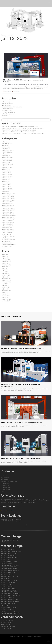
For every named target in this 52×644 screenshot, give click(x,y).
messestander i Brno (8, 221)
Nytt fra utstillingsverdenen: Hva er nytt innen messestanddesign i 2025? (20, 127)
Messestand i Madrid (8, 204)
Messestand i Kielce (8, 202)
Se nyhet (5, 116)
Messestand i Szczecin (9, 214)
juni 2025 (6, 255)
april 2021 (6, 292)
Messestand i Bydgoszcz (9, 195)
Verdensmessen (7, 238)
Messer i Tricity (7, 185)
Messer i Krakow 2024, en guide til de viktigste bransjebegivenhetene (20, 130)
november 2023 (7, 262)
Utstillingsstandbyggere (9, 236)
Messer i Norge (7, 178)
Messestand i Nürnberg (9, 209)
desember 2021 (7, 291)
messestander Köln (8, 233)
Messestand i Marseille (9, 205)
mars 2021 (6, 294)
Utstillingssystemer (8, 104)
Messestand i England (9, 197)
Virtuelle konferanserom (9, 240)
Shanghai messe (7, 234)
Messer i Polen (7, 181)
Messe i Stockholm (8, 152)
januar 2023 (6, 277)
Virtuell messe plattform (9, 112)
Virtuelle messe (7, 241)
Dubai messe (6, 142)
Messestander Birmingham (10, 216)
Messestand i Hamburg (9, 198)
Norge (25, 502)
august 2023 (6, 267)
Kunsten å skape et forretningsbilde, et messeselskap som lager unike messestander (23, 134)
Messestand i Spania (8, 212)
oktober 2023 (7, 263)
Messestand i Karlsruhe (9, 200)
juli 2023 (5, 268)
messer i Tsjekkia (7, 186)
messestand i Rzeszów (9, 210)
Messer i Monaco (7, 174)
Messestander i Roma (9, 228)
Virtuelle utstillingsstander (9, 245)
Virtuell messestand (8, 109)
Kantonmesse (7, 147)
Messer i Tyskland (8, 188)
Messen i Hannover (8, 159)
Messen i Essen (7, 156)
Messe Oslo (6, 154)
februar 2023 (6, 275)
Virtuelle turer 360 (8, 243)
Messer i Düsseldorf (8, 164)
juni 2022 (6, 284)
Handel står (6, 145)
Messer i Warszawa (8, 190)
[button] (49, 3)
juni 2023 (6, 270)
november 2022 (7, 280)
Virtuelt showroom (8, 110)
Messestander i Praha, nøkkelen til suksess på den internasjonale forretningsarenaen (23, 128)
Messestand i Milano (8, 207)
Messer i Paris (7, 180)
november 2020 (7, 299)
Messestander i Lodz (8, 226)
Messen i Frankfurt (8, 157)
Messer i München (8, 176)
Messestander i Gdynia (9, 222)
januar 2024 (6, 258)
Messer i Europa (7, 166)
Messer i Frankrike (8, 168)
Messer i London (7, 173)
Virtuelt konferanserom (9, 114)
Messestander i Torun (9, 231)
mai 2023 (6, 272)
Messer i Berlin (7, 162)
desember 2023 (7, 260)
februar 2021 (6, 296)
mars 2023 (6, 274)
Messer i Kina (7, 169)
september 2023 (7, 265)
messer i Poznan (7, 183)
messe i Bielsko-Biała (8, 150)
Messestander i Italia (8, 224)
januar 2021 (6, 298)
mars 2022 (6, 286)
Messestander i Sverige (9, 229)
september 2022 (7, 282)
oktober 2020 (7, 301)
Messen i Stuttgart (8, 161)
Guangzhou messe (8, 144)
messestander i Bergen (9, 217)
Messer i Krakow (7, 171)
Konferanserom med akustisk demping (13, 107)
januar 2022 (6, 289)
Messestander (7, 102)
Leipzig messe (7, 149)
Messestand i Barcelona (9, 193)
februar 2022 (6, 287)
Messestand (6, 192)
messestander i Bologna (9, 219)
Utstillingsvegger (7, 105)
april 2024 (6, 256)
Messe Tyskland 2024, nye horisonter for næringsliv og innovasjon (19, 132)
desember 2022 (7, 279)
